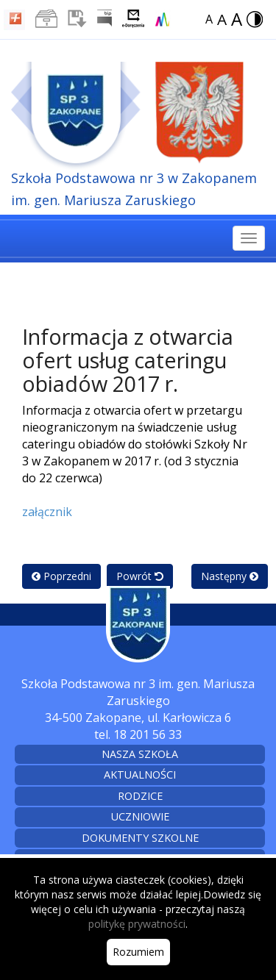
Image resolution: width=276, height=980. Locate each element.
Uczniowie (140, 816)
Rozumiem (138, 952)
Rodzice (140, 796)
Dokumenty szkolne (140, 838)
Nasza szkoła (140, 754)
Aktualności (140, 775)
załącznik (47, 512)
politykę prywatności (137, 924)
